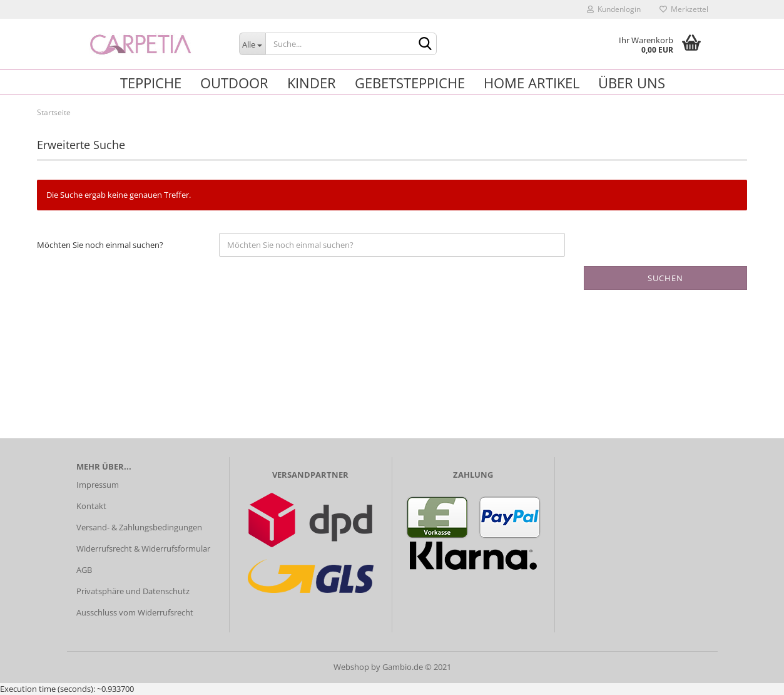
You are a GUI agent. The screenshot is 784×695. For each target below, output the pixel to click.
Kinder (312, 83)
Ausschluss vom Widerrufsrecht (135, 612)
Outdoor (234, 83)
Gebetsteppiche (410, 83)
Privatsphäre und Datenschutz (133, 591)
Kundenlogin (614, 9)
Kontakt (91, 506)
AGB (84, 570)
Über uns (632, 83)
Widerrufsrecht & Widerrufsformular (143, 548)
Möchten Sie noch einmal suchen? (100, 245)
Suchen (665, 278)
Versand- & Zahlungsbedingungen (139, 527)
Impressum (98, 485)
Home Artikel (532, 83)
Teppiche (151, 83)
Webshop (351, 667)
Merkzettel (684, 9)
